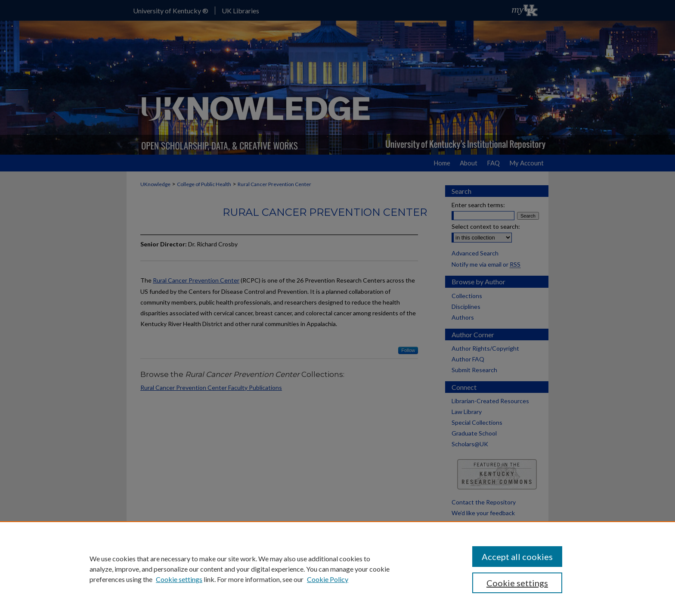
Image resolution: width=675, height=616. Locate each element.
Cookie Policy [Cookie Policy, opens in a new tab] (328, 579)
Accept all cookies (517, 557)
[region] (337, 569)
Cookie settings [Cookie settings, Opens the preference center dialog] (517, 583)
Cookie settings (179, 579)
